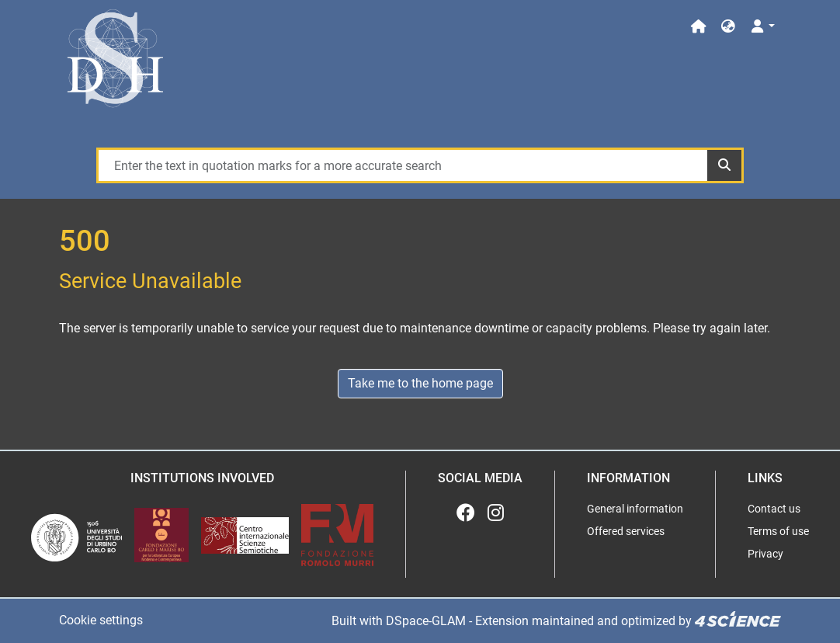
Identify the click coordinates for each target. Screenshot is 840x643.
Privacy (765, 554)
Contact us (774, 509)
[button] (728, 27)
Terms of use (778, 531)
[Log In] (762, 27)
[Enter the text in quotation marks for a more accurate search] (402, 165)
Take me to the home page (420, 383)
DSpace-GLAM (426, 621)
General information (635, 509)
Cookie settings (101, 620)
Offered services (626, 531)
